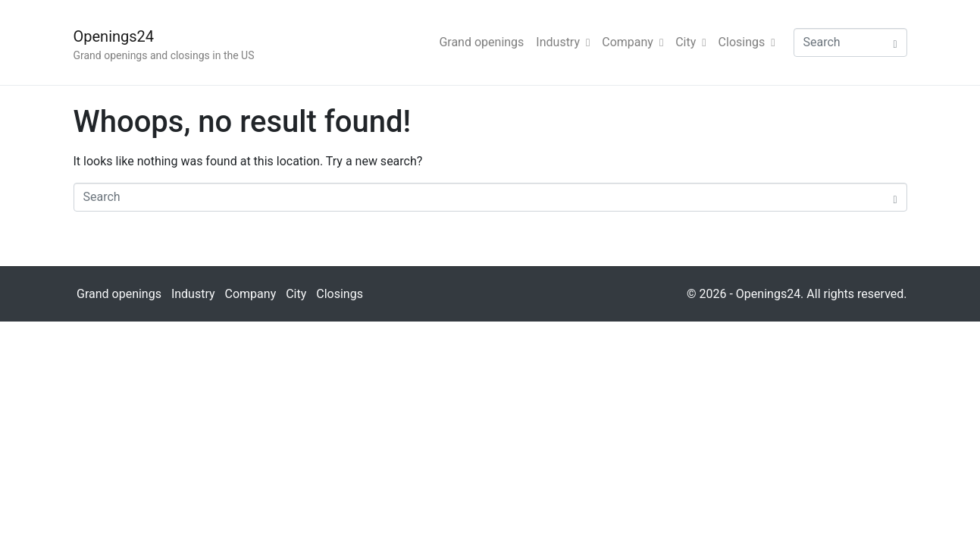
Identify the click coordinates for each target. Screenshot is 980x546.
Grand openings (481, 42)
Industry (563, 42)
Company (632, 42)
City (690, 42)
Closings (747, 42)
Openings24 (114, 36)
